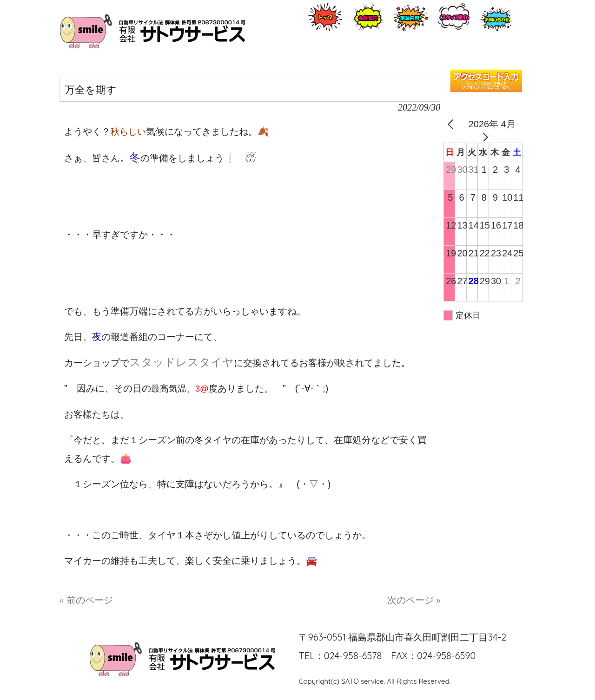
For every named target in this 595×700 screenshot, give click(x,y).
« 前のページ (86, 600)
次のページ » (414, 600)
